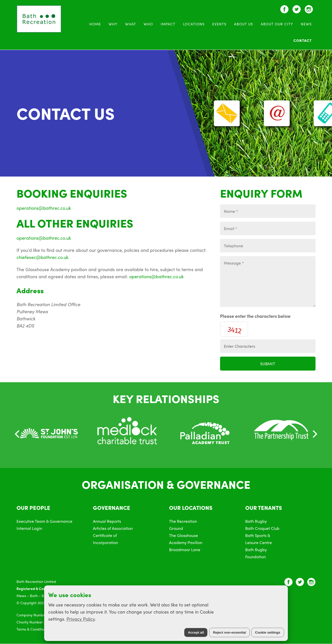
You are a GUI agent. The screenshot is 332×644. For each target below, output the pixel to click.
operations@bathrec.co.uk (44, 208)
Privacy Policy (81, 619)
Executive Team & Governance (44, 521)
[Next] (314, 434)
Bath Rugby (256, 521)
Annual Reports (107, 521)
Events (219, 24)
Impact (168, 24)
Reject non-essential (229, 632)
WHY (113, 24)
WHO (148, 24)
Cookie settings (268, 632)
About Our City (277, 24)
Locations (194, 24)
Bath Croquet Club (262, 528)
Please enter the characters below (255, 316)
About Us (244, 24)
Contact (303, 40)
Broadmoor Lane (185, 550)
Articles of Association (113, 528)
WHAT (131, 24)
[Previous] (18, 434)
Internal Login (29, 528)
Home (95, 24)
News (306, 24)
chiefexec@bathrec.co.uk (43, 257)
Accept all (196, 632)
